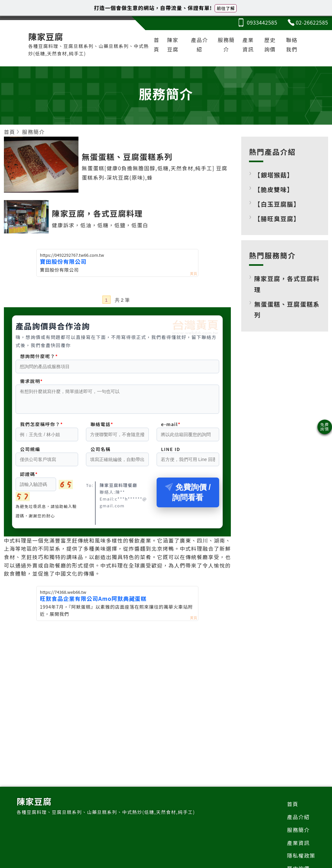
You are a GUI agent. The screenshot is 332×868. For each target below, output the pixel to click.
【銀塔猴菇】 (274, 175)
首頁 (157, 45)
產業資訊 (248, 45)
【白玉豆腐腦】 (277, 204)
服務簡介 (226, 45)
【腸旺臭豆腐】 (277, 218)
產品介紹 (200, 45)
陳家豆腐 (173, 45)
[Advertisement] (117, 673)
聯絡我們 (292, 45)
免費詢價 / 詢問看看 (188, 496)
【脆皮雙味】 (274, 189)
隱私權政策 (301, 855)
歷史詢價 (270, 45)
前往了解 (226, 8)
